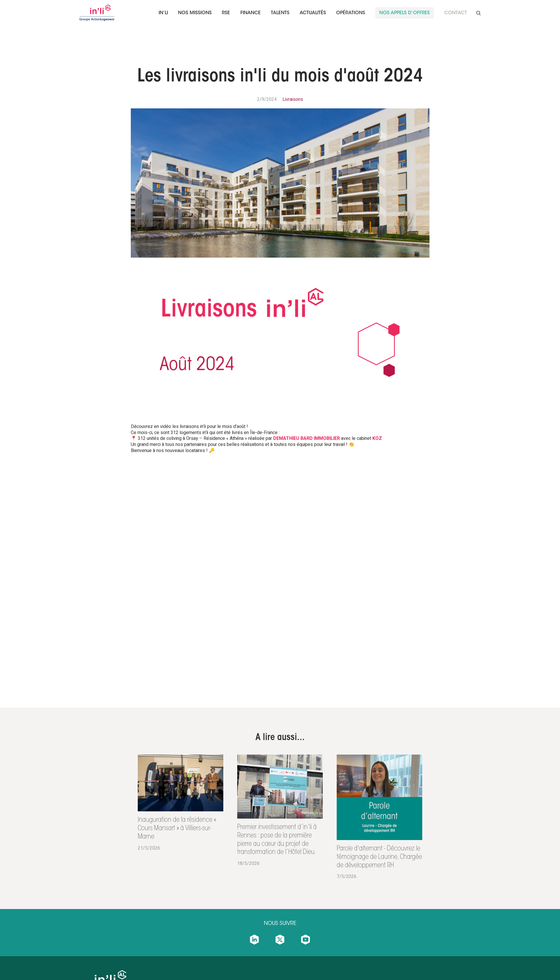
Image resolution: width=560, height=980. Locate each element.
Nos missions (195, 13)
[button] (163, 13)
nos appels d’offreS (405, 13)
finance (251, 13)
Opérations (351, 13)
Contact (456, 13)
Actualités (313, 13)
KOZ (377, 438)
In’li (163, 13)
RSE (226, 13)
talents (280, 13)
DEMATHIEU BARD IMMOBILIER (307, 438)
